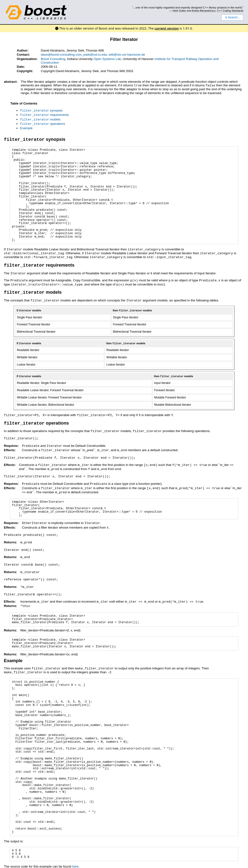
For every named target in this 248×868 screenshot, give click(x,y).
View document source (20, 862)
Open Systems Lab (107, 59)
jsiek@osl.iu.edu (95, 55)
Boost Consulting (53, 59)
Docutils (64, 862)
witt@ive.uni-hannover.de (127, 55)
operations (43, 123)
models (40, 119)
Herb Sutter (179, 11)
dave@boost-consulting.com (61, 55)
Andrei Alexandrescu (204, 11)
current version (167, 28)
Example (26, 127)
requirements (44, 114)
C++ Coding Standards (230, 11)
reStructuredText (90, 862)
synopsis (41, 110)
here (75, 855)
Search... (232, 17)
